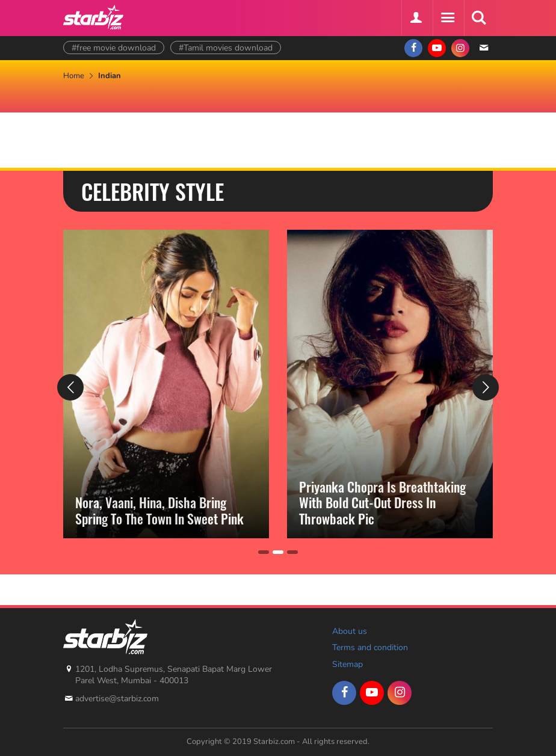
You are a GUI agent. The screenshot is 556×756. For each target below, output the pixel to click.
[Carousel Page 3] (292, 552)
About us (350, 631)
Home (74, 76)
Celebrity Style (153, 191)
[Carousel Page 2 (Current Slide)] (278, 552)
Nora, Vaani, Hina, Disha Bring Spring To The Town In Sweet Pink (159, 510)
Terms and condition (370, 647)
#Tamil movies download (226, 48)
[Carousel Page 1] (264, 552)
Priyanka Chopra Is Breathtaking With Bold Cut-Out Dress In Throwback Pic (382, 502)
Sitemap (348, 664)
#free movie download (114, 48)
